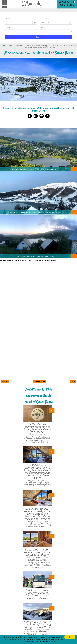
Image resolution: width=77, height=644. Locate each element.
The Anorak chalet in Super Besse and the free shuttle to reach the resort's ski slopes (37, 594)
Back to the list (40, 381)
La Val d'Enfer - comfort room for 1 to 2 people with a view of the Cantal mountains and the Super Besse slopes (37, 471)
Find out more (51, 641)
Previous (5, 381)
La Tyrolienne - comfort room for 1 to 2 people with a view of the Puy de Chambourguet (37, 429)
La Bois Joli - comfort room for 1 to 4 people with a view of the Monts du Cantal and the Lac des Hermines (37, 514)
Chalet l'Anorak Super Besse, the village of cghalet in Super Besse (36, 169)
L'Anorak (9, 45)
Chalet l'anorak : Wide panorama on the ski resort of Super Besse (38, 396)
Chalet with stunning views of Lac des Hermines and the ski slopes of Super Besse (43, 45)
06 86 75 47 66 (65, 2)
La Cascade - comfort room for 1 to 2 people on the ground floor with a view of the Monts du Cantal (37, 555)
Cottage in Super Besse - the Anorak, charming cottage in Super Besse (37, 624)
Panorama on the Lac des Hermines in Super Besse (36, 256)
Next (73, 381)
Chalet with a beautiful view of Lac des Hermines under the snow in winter (36, 213)
